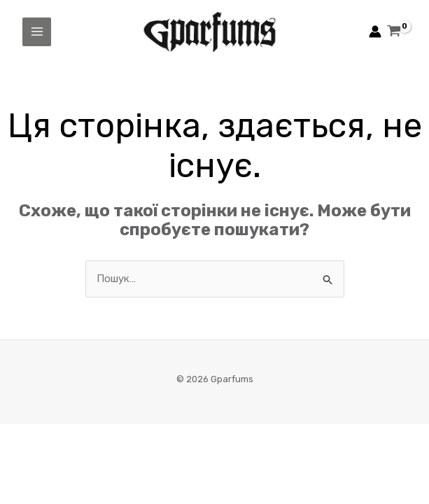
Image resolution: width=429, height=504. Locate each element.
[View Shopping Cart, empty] (394, 32)
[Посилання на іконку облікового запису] (375, 31)
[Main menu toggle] (37, 32)
